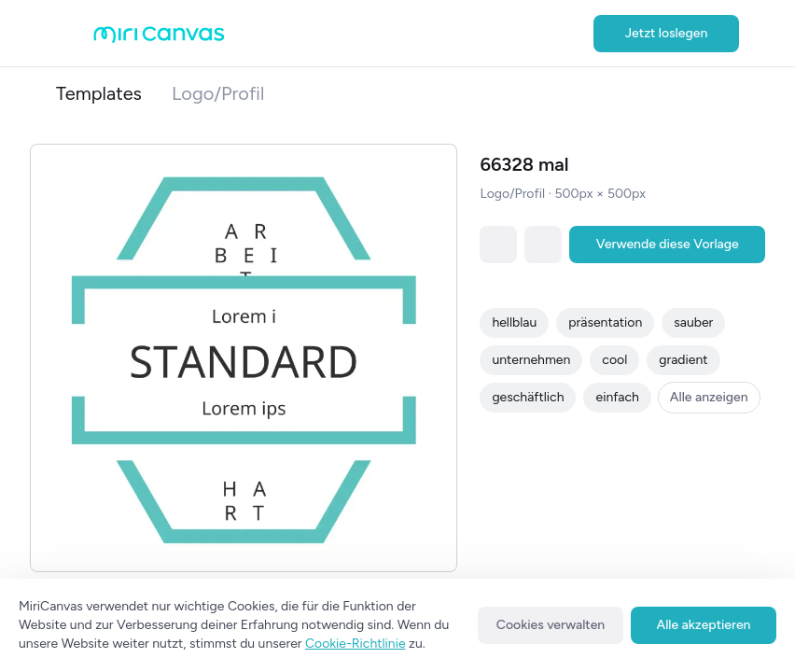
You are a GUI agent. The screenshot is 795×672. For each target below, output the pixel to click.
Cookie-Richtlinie (356, 644)
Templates (99, 93)
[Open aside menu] (75, 34)
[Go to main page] (159, 39)
